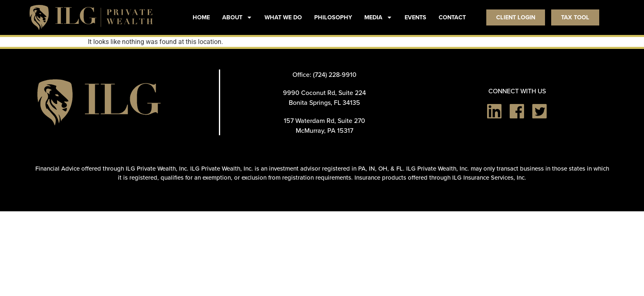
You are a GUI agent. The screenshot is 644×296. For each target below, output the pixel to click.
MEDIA (378, 17)
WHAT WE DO (283, 17)
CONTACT (452, 17)
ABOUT (237, 17)
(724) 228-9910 (335, 74)
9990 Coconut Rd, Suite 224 (324, 92)
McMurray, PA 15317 (324, 130)
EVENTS (415, 17)
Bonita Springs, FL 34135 (324, 102)
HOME (201, 17)
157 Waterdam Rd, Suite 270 (324, 120)
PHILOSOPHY (333, 17)
